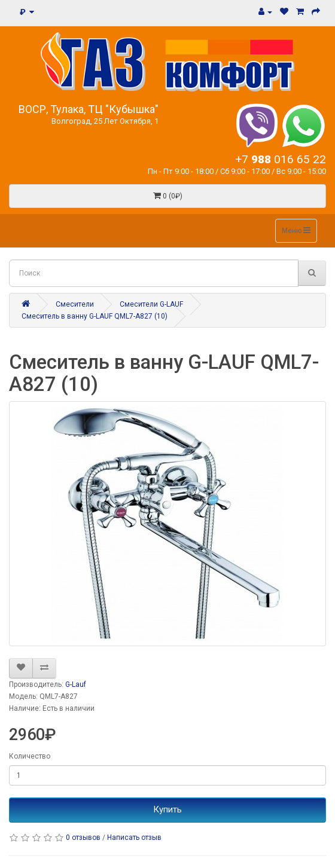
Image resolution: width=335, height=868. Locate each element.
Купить (167, 809)
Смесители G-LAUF (151, 304)
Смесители (75, 304)
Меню (296, 230)
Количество (30, 756)
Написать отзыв (134, 838)
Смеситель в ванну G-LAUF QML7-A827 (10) (95, 316)
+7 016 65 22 (281, 159)
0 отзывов (83, 838)
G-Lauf (76, 684)
